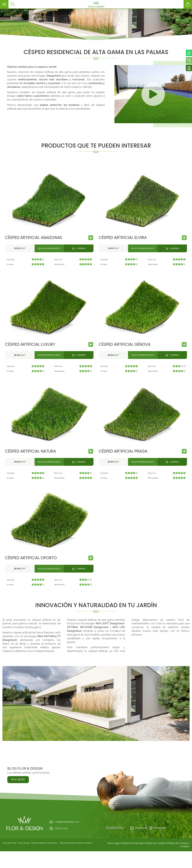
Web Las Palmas (85, 843)
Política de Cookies (155, 843)
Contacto (185, 846)
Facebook (139, 828)
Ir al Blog (18, 779)
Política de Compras (178, 843)
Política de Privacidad (132, 843)
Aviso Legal (113, 843)
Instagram (158, 828)
